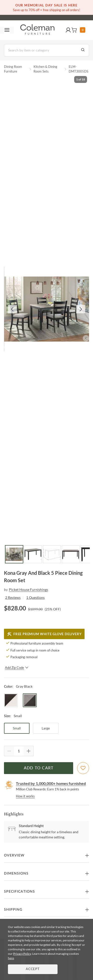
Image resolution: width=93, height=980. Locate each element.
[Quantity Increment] (29, 751)
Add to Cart (39, 768)
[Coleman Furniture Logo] (37, 30)
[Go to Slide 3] (52, 554)
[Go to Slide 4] (71, 554)
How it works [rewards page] (25, 796)
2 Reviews (13, 597)
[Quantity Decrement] (9, 751)
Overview (14, 855)
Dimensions (16, 874)
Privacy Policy (22, 954)
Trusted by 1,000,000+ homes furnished (51, 783)
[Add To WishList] (83, 768)
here (11, 958)
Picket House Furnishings (29, 590)
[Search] (46, 50)
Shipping (13, 910)
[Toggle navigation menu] (7, 30)
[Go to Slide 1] (14, 554)
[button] (68, 30)
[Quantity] (19, 751)
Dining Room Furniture (13, 69)
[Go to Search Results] (83, 50)
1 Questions (35, 597)
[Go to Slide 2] (33, 554)
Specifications (19, 892)
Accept (33, 969)
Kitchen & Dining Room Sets (45, 69)
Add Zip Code (17, 668)
